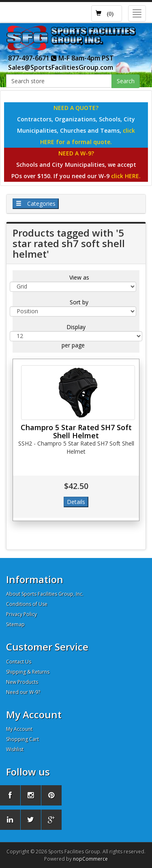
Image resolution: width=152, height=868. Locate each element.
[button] (107, 13)
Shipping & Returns (28, 672)
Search (126, 81)
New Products (22, 682)
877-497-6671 (32, 58)
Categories (36, 204)
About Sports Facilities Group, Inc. (45, 594)
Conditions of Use (27, 604)
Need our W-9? (23, 692)
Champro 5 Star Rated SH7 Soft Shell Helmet (76, 431)
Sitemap (15, 624)
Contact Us (19, 662)
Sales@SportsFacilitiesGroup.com (61, 67)
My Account (19, 729)
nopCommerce (90, 859)
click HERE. (126, 176)
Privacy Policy (21, 614)
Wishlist (15, 749)
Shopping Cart (22, 739)
